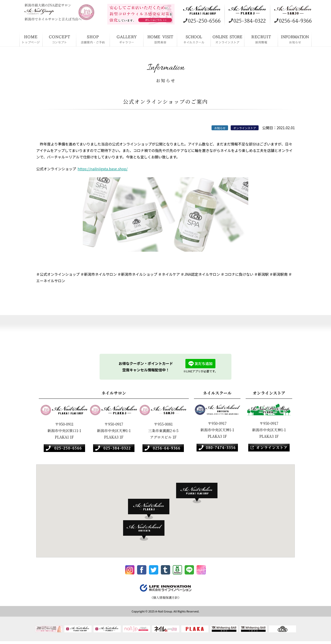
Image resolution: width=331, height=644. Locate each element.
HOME (31, 39)
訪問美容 (160, 39)
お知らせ (295, 39)
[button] (199, 493)
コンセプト (59, 39)
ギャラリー (127, 39)
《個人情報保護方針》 (165, 599)
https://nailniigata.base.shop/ (103, 169)
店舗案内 (93, 39)
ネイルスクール (194, 39)
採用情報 (261, 39)
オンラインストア (228, 39)
